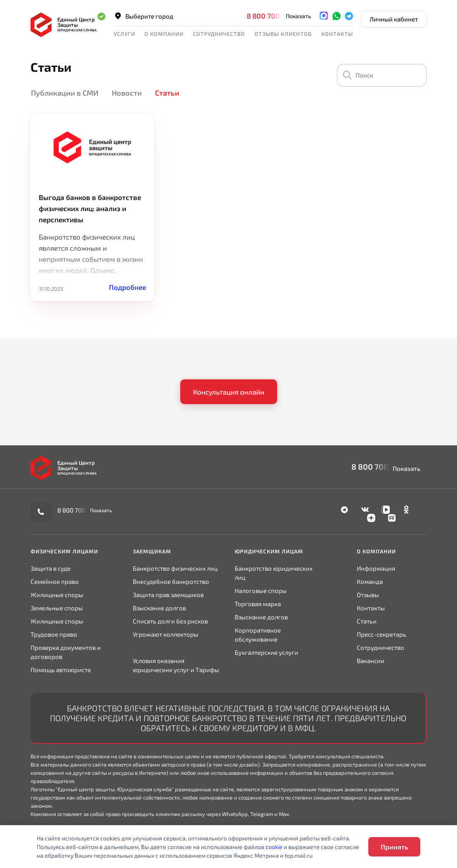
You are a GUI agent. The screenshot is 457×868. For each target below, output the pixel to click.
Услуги (125, 34)
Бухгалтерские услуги (266, 652)
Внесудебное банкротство (171, 581)
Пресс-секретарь (382, 634)
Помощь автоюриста (61, 670)
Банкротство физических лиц (175, 568)
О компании (164, 34)
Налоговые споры (261, 590)
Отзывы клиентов (283, 34)
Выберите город (144, 16)
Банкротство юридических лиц (274, 573)
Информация (376, 568)
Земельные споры (57, 608)
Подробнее (127, 287)
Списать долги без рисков (170, 621)
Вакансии (371, 661)
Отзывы (368, 595)
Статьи (167, 93)
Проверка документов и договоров (66, 652)
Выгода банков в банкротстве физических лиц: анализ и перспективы (90, 208)
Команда (370, 581)
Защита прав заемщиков (168, 595)
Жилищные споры (57, 595)
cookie (274, 847)
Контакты (337, 34)
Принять (394, 847)
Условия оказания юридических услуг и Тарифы (176, 665)
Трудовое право (54, 634)
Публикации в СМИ (65, 93)
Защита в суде (51, 568)
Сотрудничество (219, 34)
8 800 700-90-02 (276, 16)
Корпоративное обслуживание (258, 635)
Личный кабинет (394, 19)
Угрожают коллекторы (166, 634)
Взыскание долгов (159, 608)
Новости (127, 93)
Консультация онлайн (229, 392)
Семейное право (55, 581)
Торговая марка (258, 604)
